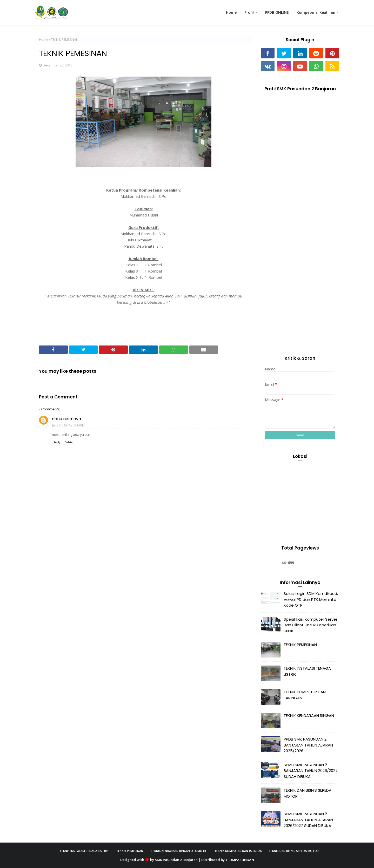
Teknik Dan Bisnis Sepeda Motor (294, 851)
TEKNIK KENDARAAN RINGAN (309, 716)
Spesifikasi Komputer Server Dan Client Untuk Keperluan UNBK (310, 625)
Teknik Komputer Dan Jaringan (238, 851)
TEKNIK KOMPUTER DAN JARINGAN (305, 695)
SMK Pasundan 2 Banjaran (176, 860)
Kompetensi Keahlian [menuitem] (316, 12)
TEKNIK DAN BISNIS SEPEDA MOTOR (308, 793)
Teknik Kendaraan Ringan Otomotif (179, 851)
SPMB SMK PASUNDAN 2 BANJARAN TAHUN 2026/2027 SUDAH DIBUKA (311, 771)
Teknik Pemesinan (130, 851)
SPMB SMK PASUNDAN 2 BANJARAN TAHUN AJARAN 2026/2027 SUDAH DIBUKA (308, 820)
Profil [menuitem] (249, 12)
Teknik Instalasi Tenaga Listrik (84, 851)
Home (44, 40)
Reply (57, 442)
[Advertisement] (300, 263)
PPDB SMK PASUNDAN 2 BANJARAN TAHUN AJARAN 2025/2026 (308, 745)
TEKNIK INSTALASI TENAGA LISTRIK (307, 671)
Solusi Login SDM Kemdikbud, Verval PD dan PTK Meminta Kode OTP (311, 599)
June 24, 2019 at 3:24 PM (68, 425)
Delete (69, 442)
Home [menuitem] (231, 12)
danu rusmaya (66, 419)
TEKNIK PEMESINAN (300, 645)
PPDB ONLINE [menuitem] (277, 12)
